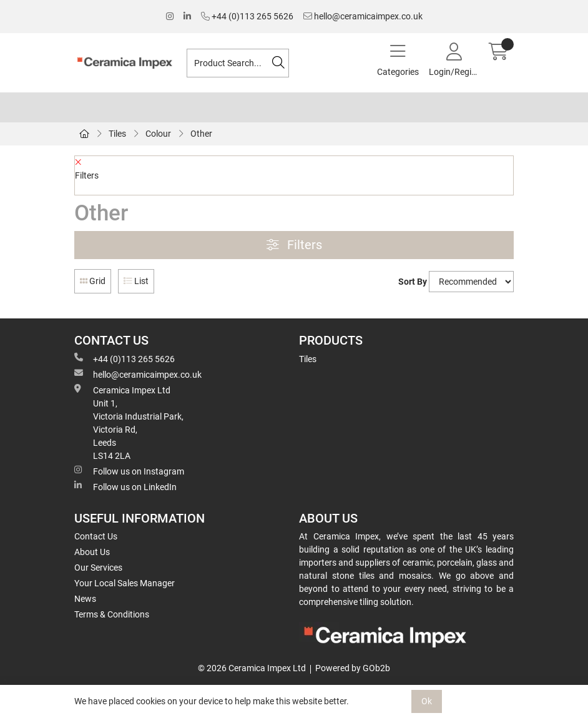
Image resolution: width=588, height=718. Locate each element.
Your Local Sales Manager (125, 583)
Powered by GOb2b (353, 668)
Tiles (117, 134)
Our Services (98, 568)
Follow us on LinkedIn (125, 486)
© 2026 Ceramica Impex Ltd (252, 668)
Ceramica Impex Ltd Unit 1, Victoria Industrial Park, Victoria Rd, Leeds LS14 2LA (129, 422)
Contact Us (96, 536)
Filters (294, 245)
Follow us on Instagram (129, 471)
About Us (92, 552)
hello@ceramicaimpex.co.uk (363, 16)
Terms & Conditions (112, 614)
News (85, 599)
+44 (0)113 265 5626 (247, 16)
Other (201, 134)
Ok (427, 701)
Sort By (413, 282)
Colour (158, 134)
